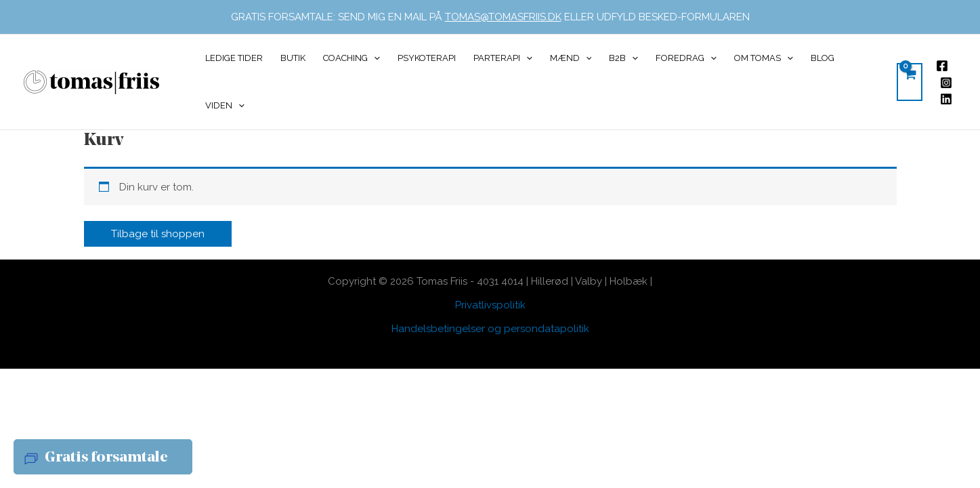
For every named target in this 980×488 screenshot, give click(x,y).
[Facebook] (942, 66)
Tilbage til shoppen (158, 234)
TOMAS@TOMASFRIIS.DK (503, 17)
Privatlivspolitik (490, 305)
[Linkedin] (946, 99)
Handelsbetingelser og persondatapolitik (490, 329)
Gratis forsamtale (106, 458)
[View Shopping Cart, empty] (910, 82)
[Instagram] (946, 83)
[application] (374, 58)
